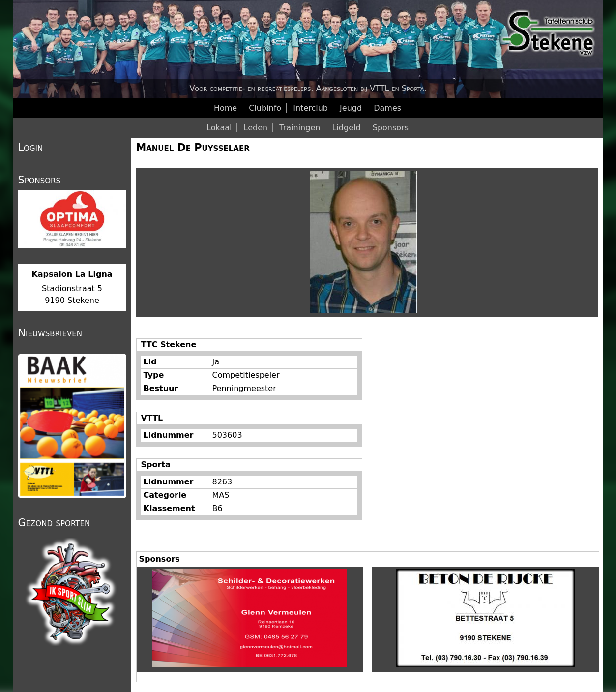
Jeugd (351, 108)
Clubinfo (265, 108)
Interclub (310, 108)
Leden (256, 128)
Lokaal (219, 128)
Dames (387, 108)
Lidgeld (347, 128)
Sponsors (391, 128)
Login (31, 148)
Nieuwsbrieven (50, 333)
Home (225, 108)
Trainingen (300, 128)
